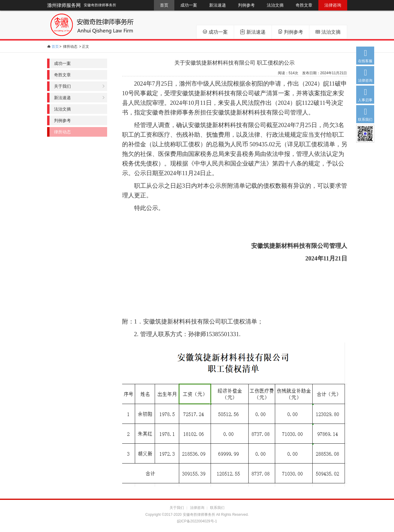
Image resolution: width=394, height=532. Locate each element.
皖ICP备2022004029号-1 (197, 521)
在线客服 (365, 55)
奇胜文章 (304, 5)
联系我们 (365, 113)
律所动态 (70, 47)
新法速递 (218, 5)
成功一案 (189, 5)
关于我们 (62, 86)
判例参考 (246, 5)
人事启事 (365, 94)
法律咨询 (333, 5)
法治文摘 (275, 5)
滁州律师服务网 (64, 5)
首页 (164, 5)
